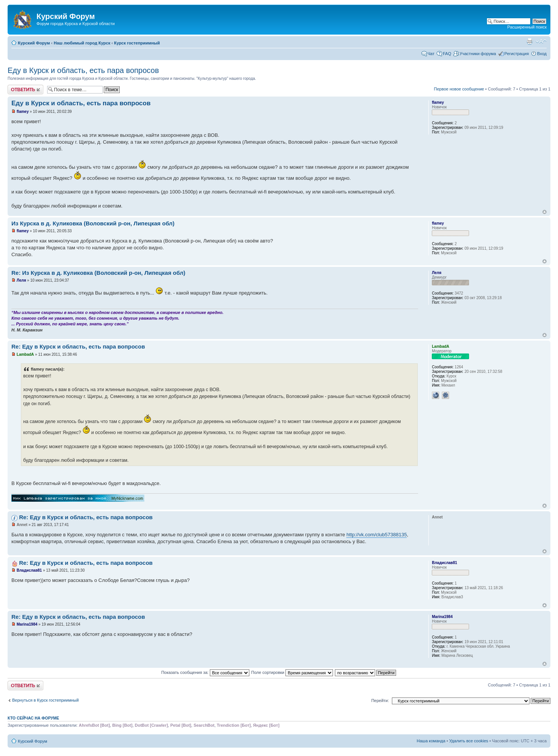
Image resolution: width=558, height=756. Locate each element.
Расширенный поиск (527, 27)
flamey (23, 112)
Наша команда (431, 741)
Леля (21, 280)
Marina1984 (27, 624)
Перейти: (380, 701)
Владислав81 (29, 570)
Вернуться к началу (545, 212)
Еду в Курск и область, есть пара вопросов (83, 70)
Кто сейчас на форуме (33, 718)
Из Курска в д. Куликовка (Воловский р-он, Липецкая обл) (93, 223)
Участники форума (478, 54)
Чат (431, 54)
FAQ (447, 54)
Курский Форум (34, 43)
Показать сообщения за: (205, 672)
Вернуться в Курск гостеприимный (45, 700)
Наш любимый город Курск (82, 43)
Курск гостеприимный (137, 43)
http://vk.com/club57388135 (376, 535)
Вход (542, 54)
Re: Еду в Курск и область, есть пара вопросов (78, 346)
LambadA (25, 354)
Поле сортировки (292, 672)
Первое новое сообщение (459, 89)
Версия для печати (529, 41)
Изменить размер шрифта (541, 41)
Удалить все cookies (469, 741)
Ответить (25, 90)
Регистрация (517, 54)
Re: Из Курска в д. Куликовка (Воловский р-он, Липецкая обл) (98, 273)
